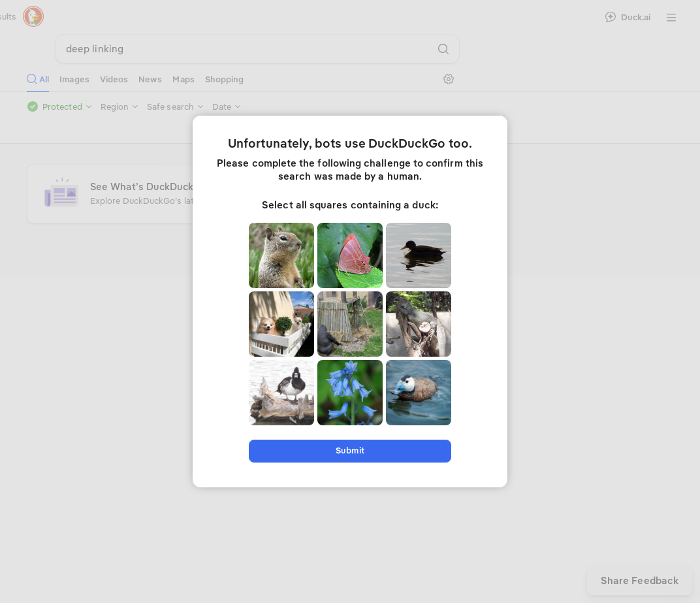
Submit (350, 450)
